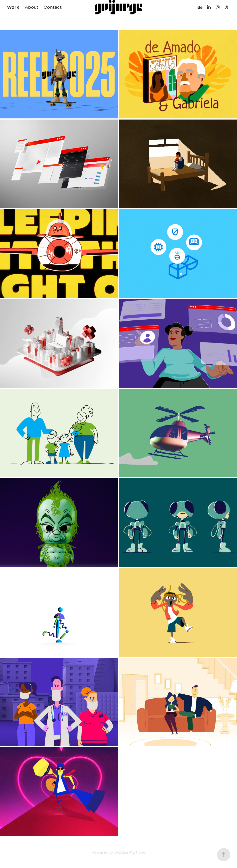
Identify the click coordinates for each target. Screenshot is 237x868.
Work (13, 7)
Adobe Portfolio (130, 852)
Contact (53, 7)
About (32, 7)
